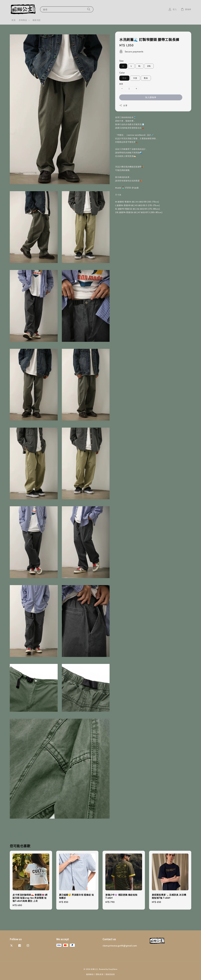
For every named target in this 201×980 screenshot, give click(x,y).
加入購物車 (151, 97)
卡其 (135, 78)
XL (139, 66)
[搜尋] (89, 9)
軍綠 (124, 78)
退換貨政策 (110, 974)
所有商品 (23, 20)
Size (121, 61)
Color (122, 73)
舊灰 (146, 78)
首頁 (13, 20)
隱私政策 (100, 974)
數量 (121, 84)
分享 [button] (123, 105)
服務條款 (90, 974)
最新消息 (37, 20)
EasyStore (113, 969)
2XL (149, 66)
